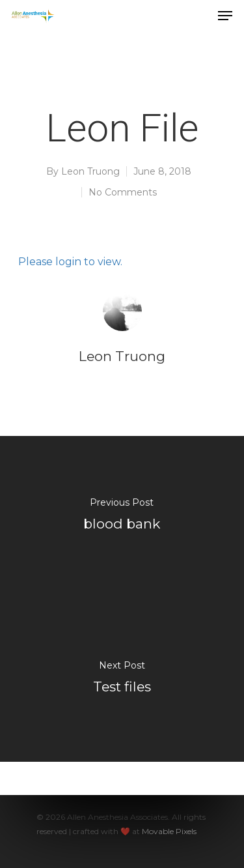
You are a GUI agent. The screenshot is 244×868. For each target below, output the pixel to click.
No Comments (123, 192)
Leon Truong (90, 171)
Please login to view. (70, 262)
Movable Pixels (169, 831)
